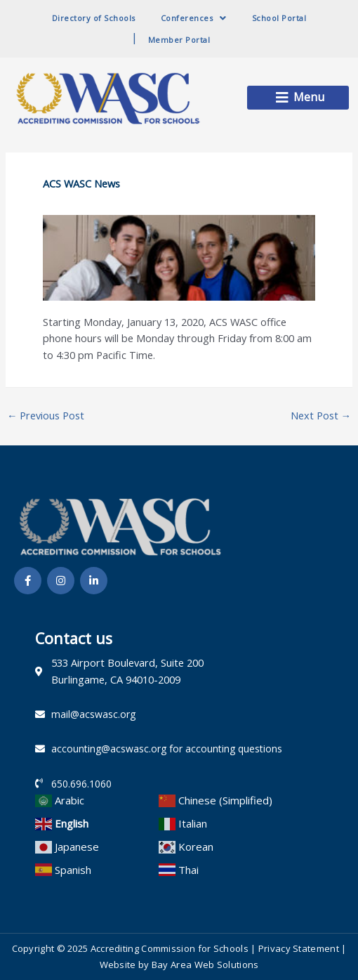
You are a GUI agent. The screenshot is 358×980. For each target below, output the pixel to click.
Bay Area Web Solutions (205, 965)
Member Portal (179, 40)
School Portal (279, 18)
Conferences (194, 18)
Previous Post (46, 415)
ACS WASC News (81, 183)
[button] (298, 98)
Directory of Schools (94, 18)
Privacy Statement (299, 948)
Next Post (321, 415)
